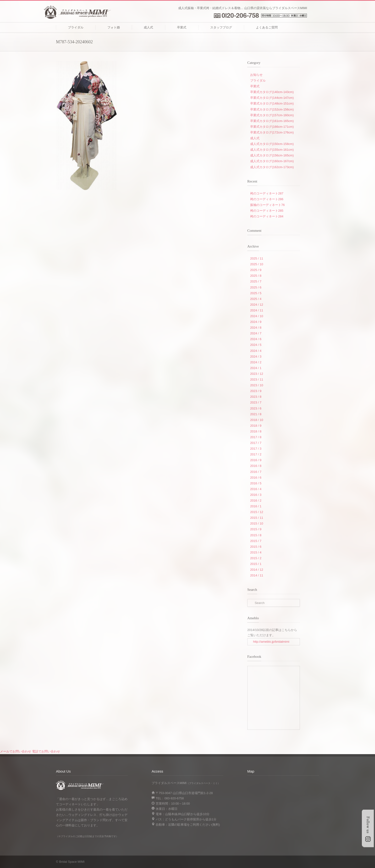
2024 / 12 (257, 305)
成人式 (148, 27)
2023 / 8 (256, 397)
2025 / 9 (256, 270)
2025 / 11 (257, 258)
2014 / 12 (257, 570)
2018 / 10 (257, 420)
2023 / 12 (257, 374)
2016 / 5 (256, 483)
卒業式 (182, 27)
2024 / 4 (256, 351)
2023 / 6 (256, 408)
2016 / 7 (256, 472)
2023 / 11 (257, 379)
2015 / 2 (256, 558)
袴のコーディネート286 (267, 199)
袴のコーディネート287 (267, 193)
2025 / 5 (256, 293)
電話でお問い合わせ (46, 751)
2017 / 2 (256, 454)
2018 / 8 (256, 431)
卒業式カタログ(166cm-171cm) (272, 127)
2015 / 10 (257, 523)
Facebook (286, 862)
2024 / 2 (256, 362)
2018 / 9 (256, 426)
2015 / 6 (256, 547)
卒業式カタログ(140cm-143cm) (272, 92)
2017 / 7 (256, 443)
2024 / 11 (257, 310)
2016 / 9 (256, 460)
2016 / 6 (256, 478)
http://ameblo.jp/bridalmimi (271, 642)
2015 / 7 (256, 541)
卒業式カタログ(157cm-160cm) (272, 115)
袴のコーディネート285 (267, 211)
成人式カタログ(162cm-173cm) (272, 167)
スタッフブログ (221, 27)
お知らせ (256, 75)
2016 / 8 (256, 466)
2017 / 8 (256, 437)
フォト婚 (114, 27)
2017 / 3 (256, 449)
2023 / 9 (256, 391)
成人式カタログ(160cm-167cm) (272, 161)
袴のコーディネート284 (267, 216)
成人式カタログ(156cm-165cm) (272, 155)
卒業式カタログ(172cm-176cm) (272, 132)
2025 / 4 (256, 299)
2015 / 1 (256, 564)
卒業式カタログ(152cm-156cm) (272, 109)
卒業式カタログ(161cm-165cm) (272, 121)
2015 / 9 (256, 529)
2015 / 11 (257, 518)
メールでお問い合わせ (16, 751)
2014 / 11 (257, 575)
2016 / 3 (256, 495)
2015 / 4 (256, 552)
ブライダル (76, 27)
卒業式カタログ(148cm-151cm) (272, 103)
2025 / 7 (256, 281)
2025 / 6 (256, 287)
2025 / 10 (257, 264)
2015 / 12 (257, 512)
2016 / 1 (256, 506)
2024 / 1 (256, 368)
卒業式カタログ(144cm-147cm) (272, 98)
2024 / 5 (256, 345)
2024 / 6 (256, 339)
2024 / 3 (256, 357)
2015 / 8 (256, 535)
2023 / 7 (256, 402)
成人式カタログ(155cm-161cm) (272, 150)
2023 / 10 (257, 385)
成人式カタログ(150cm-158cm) (272, 144)
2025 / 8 (256, 276)
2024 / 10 (257, 316)
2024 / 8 (256, 328)
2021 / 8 (256, 414)
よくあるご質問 (267, 27)
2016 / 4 (256, 489)
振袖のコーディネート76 (267, 205)
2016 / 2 (256, 500)
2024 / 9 (256, 322)
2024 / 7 (256, 333)
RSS (295, 862)
